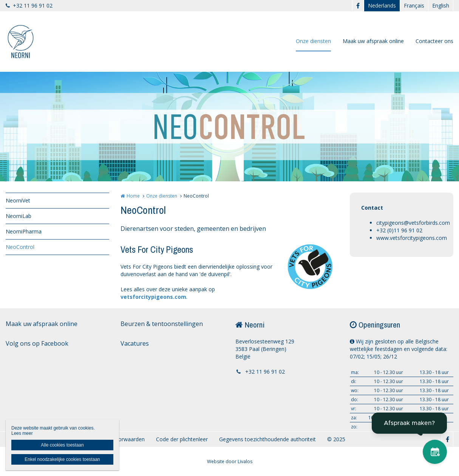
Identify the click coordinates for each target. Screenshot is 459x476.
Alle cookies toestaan (62, 445)
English (441, 5)
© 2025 (336, 439)
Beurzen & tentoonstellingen (162, 324)
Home (133, 196)
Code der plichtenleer (182, 439)
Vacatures (135, 343)
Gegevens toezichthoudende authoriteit (267, 439)
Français (414, 5)
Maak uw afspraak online (373, 41)
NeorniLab (19, 216)
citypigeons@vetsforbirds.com (413, 223)
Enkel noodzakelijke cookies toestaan (62, 459)
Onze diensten (313, 41)
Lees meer (22, 433)
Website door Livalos (230, 461)
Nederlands (382, 5)
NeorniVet (18, 200)
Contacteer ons (434, 41)
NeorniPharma (24, 231)
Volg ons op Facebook (37, 343)
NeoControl (20, 247)
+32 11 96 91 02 (29, 5)
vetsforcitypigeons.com (153, 297)
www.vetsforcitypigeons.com (412, 238)
